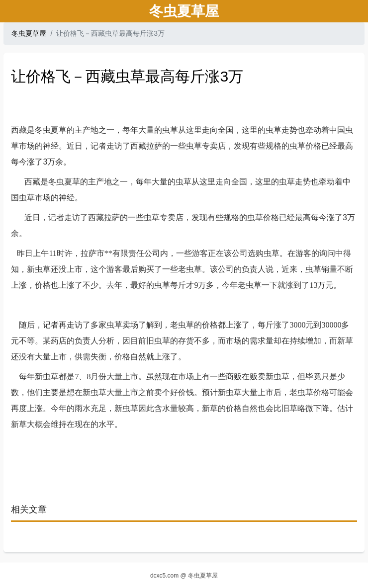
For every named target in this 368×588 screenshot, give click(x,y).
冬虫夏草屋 (29, 33)
